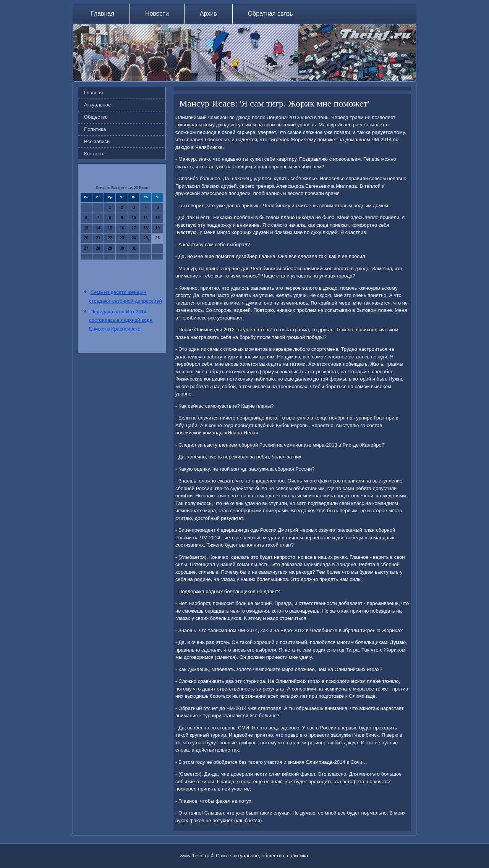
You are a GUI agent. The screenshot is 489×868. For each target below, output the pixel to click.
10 (134, 218)
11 (146, 218)
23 (122, 238)
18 (146, 228)
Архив (208, 14)
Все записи (97, 141)
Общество (96, 117)
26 (158, 238)
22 (110, 238)
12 (158, 218)
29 (110, 248)
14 (98, 228)
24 (134, 238)
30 (122, 248)
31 (134, 248)
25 (146, 238)
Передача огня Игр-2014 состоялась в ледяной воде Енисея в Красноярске (121, 320)
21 (98, 238)
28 (98, 248)
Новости (157, 14)
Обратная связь (270, 14)
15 (110, 228)
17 (134, 228)
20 (86, 238)
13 (86, 228)
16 (122, 228)
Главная (103, 14)
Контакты (95, 154)
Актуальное (97, 105)
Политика (95, 129)
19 (158, 228)
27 (86, 248)
